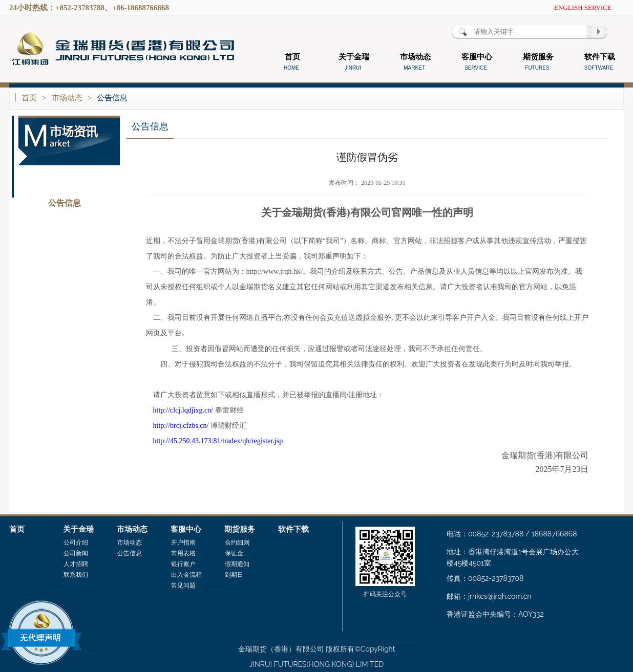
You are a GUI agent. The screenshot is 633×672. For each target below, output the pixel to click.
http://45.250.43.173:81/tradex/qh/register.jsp (218, 441)
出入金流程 (186, 575)
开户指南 (183, 543)
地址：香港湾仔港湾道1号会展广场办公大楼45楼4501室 (513, 557)
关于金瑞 (78, 529)
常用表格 (183, 553)
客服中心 (186, 529)
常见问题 (183, 586)
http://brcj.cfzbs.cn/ (181, 426)
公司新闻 (76, 553)
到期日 (234, 575)
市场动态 (67, 98)
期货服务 (240, 529)
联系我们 (76, 575)
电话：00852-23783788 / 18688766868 (512, 534)
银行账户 (183, 564)
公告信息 (112, 98)
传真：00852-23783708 (485, 578)
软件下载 (293, 529)
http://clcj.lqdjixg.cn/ (183, 410)
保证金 (234, 553)
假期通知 (237, 564)
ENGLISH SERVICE (583, 7)
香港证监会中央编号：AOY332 (495, 614)
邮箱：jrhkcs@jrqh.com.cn (489, 596)
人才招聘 (76, 564)
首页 (29, 98)
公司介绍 (76, 543)
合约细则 (237, 543)
